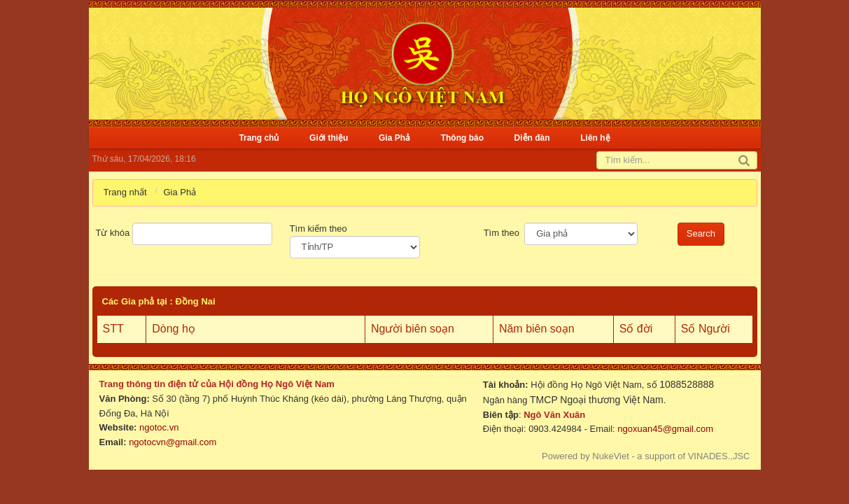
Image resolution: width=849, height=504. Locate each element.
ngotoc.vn (159, 427)
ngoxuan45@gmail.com (664, 429)
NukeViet (611, 456)
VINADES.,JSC (719, 456)
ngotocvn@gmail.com (173, 442)
